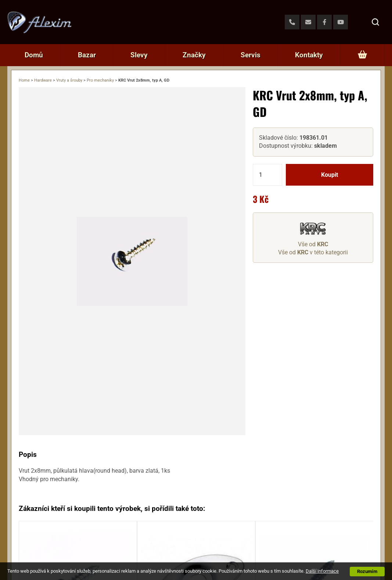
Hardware (43, 80)
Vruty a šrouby (69, 80)
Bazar (87, 55)
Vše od (313, 244)
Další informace (322, 571)
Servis (251, 55)
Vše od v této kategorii (313, 252)
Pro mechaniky (100, 80)
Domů (34, 55)
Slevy (139, 55)
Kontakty (309, 55)
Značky (194, 55)
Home (24, 80)
